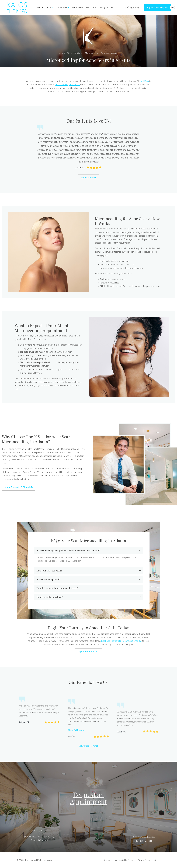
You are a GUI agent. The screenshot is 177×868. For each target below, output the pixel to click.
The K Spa (144, 81)
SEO (156, 860)
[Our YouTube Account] (151, 851)
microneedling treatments (68, 85)
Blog (103, 7)
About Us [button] (48, 7)
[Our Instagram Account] (142, 851)
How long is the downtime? (89, 597)
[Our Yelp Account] (146, 851)
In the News (78, 7)
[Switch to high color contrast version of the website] (172, 7)
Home (37, 7)
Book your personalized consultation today (122, 641)
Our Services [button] (63, 7)
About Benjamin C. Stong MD (19, 487)
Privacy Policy (144, 860)
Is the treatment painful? (89, 579)
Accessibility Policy (124, 860)
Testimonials (92, 7)
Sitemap (107, 860)
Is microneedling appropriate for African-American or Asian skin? (89, 550)
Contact (111, 7)
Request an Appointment (89, 798)
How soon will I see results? (89, 571)
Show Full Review (76, 759)
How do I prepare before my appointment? (89, 588)
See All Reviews (89, 178)
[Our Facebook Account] (137, 851)
